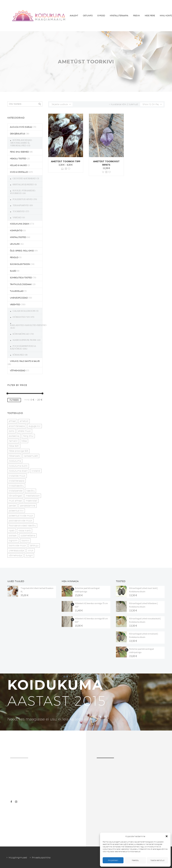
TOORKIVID (19, 211)
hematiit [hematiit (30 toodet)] (13, 441)
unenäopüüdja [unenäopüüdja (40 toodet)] (16, 550)
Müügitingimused (18, 858)
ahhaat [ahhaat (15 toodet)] (12, 421)
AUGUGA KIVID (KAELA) (21, 127)
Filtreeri (14, 400)
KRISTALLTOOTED (18, 237)
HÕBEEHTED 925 (21, 317)
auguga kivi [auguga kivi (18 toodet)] (35, 426)
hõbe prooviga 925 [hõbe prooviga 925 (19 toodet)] (18, 451)
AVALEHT (74, 16)
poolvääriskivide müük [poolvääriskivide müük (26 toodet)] (20, 521)
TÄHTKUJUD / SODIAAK (21, 284)
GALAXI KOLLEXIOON (24, 311)
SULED (13, 271)
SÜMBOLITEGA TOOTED (21, 278)
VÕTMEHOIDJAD (18, 371)
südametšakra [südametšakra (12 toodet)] (28, 536)
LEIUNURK (15, 244)
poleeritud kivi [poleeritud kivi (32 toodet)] (16, 511)
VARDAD (17, 218)
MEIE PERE (150, 16)
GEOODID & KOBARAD (24, 178)
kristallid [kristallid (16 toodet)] (36, 471)
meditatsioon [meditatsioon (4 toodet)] (33, 496)
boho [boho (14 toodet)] (11, 431)
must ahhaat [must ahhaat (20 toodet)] (15, 501)
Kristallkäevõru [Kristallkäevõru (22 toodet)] (16, 486)
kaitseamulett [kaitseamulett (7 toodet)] (31, 456)
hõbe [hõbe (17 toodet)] (24, 441)
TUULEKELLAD (17, 291)
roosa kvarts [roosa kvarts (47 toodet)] (25, 531)
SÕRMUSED (18, 355)
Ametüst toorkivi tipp (66, 161)
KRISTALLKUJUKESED (23, 185)
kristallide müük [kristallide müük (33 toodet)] (17, 476)
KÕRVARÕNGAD (21, 334)
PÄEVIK (136, 16)
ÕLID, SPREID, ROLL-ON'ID (22, 251)
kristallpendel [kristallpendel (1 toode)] (16, 491)
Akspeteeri (113, 860)
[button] (167, 836)
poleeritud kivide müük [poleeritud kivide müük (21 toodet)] (21, 516)
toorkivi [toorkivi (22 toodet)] (25, 541)
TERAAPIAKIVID (21, 205)
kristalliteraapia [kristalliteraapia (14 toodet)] (17, 481)
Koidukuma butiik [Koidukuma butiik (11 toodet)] (18, 466)
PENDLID (14, 257)
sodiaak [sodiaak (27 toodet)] (13, 536)
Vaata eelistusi (157, 860)
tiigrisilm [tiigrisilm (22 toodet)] (13, 541)
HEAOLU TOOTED (18, 159)
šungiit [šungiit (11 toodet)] (29, 555)
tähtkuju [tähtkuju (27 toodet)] (34, 546)
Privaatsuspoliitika (41, 858)
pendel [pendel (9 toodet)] (12, 506)
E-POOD (101, 16)
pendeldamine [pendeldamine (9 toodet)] (28, 506)
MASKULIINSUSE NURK (24, 340)
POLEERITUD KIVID (23, 199)
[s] (25, 104)
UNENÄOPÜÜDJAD (19, 298)
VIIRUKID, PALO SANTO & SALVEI (25, 361)
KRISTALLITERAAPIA (119, 16)
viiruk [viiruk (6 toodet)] (31, 550)
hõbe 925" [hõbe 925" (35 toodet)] (14, 446)
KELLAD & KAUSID (18, 165)
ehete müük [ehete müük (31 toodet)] (24, 431)
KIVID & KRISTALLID (19, 172)
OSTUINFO (88, 16)
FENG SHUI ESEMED (19, 152)
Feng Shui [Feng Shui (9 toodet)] (28, 436)
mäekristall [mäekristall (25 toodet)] (31, 501)
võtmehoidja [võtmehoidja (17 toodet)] (15, 555)
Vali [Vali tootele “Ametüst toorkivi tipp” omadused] (62, 169)
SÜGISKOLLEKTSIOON (20, 264)
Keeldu (135, 860)
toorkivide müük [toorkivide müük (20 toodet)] (17, 546)
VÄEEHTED (15, 305)
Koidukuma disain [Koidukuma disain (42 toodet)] (18, 471)
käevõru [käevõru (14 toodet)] (31, 491)
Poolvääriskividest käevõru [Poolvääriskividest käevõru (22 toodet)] (22, 526)
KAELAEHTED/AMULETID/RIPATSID (28, 325)
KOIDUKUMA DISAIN (20, 224)
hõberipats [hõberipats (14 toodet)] (14, 456)
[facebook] (11, 802)
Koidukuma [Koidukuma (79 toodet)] (15, 461)
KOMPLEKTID (16, 231)
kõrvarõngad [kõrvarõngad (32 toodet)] (15, 496)
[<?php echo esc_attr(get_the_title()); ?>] (66, 169)
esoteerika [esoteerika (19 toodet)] (14, 436)
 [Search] (40, 104)
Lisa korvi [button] (103, 172)
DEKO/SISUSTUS (17, 134)
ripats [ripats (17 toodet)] (12, 531)
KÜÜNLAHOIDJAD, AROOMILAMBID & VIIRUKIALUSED (21, 143)
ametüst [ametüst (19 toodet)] (24, 421)
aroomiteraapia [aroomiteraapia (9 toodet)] (17, 426)
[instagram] (16, 802)
